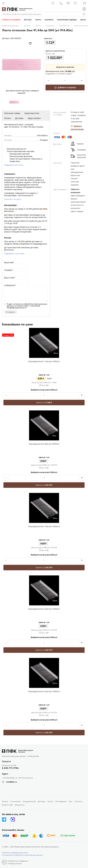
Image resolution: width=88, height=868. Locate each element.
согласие (17, 304)
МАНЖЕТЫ (49, 20)
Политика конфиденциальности (15, 853)
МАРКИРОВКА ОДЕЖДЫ (67, 20)
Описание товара (12, 113)
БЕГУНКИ (28, 20)
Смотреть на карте (13, 199)
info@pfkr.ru (12, 782)
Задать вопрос (34, 118)
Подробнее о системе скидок (59, 74)
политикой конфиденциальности (23, 307)
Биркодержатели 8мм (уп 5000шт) (44, 444)
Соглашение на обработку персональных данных (22, 855)
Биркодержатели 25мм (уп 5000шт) (44, 691)
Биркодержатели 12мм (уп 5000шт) (44, 361)
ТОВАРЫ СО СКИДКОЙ (11, 20)
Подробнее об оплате (14, 165)
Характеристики (32, 113)
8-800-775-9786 (10, 768)
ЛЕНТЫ (38, 20)
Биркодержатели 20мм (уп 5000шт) (44, 609)
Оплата (8, 118)
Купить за (44, 402)
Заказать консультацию (77, 128)
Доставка (19, 118)
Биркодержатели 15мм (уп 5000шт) (44, 526)
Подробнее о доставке (14, 253)
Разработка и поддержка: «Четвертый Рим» (18, 862)
